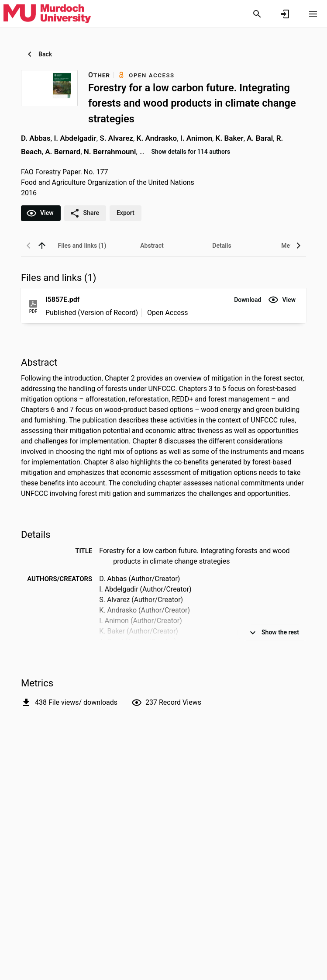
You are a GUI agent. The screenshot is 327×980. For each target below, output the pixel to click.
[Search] (257, 14)
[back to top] (42, 246)
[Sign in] (285, 14)
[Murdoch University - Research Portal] (47, 14)
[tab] (82, 246)
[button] (248, 300)
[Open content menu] (313, 14)
